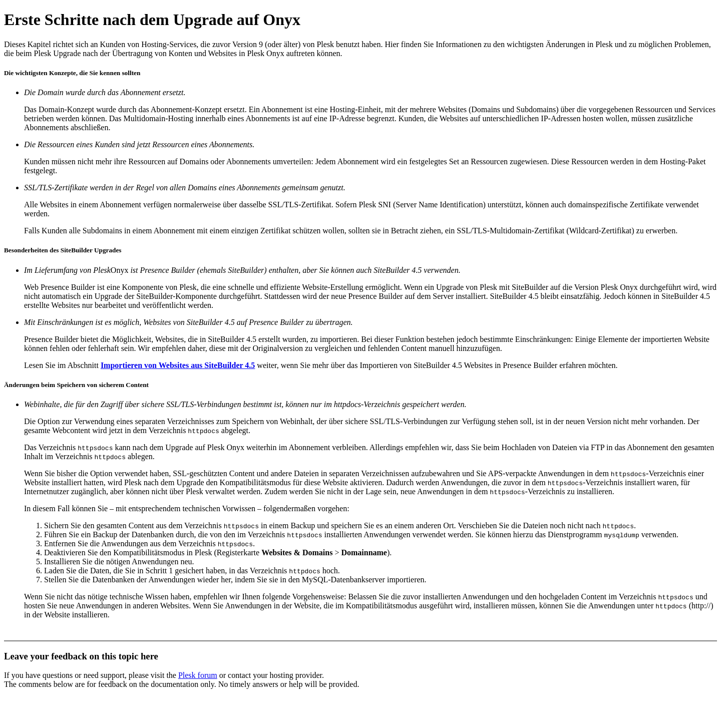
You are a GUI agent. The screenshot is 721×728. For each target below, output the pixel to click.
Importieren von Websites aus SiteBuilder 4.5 (178, 365)
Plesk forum (198, 675)
